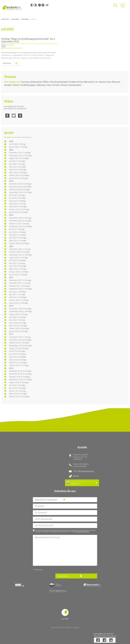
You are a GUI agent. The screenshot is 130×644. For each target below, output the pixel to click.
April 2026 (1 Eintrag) (17, 144)
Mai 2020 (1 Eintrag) (17, 320)
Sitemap (77, 627)
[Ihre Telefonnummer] (65, 526)
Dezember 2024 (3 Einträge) (20, 184)
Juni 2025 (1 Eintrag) (17, 164)
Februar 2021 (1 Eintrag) (19, 300)
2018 (11, 368)
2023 (11, 215)
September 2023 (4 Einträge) (21, 226)
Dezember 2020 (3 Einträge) (20, 309)
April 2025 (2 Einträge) (18, 170)
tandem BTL (5, 19)
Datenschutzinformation (82, 532)
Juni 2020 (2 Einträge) (18, 317)
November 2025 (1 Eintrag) (20, 153)
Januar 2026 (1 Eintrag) (18, 147)
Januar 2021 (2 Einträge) (19, 303)
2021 (11, 277)
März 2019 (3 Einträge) (18, 363)
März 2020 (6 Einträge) (18, 326)
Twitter (14, 116)
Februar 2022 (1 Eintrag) (19, 272)
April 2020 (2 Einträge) (18, 323)
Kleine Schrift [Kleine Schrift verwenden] (39, 5)
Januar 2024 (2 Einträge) (19, 212)
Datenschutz (69, 627)
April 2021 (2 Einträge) (18, 297)
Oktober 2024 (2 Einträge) (19, 189)
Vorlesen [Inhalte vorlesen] (47, 5)
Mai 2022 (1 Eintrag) (17, 263)
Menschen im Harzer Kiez (97, 82)
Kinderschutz (76, 82)
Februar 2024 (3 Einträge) (19, 209)
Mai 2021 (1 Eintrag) (17, 294)
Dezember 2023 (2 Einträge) (20, 218)
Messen (116, 82)
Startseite (12, 8)
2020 (11, 306)
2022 (11, 246)
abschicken (63, 576)
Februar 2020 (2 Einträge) (19, 328)
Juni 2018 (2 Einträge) (18, 388)
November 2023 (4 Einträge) (20, 221)
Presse (64, 85)
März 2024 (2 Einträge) (18, 206)
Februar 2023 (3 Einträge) (19, 243)
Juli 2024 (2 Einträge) (17, 195)
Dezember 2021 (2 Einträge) (20, 280)
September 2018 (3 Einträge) (21, 379)
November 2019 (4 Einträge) (20, 340)
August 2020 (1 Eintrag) (18, 314)
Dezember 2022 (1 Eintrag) (20, 249)
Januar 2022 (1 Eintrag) (18, 275)
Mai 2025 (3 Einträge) (18, 167)
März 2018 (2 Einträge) (18, 394)
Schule (56, 85)
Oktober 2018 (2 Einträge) (19, 377)
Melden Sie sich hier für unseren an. (82, 483)
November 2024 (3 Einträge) (20, 187)
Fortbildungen (28, 85)
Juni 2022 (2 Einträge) (18, 260)
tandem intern (12, 85)
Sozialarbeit (75, 85)
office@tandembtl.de (86, 471)
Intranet (53, 627)
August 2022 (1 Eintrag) (18, 258)
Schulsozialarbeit (59, 82)
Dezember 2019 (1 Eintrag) (20, 337)
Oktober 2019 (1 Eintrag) (19, 343)
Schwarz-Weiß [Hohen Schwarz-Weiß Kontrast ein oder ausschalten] (32, 5)
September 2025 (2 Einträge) (21, 155)
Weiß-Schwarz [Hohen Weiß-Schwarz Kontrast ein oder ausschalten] (35, 5)
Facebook (7, 116)
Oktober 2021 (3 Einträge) (19, 286)
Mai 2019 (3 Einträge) (18, 357)
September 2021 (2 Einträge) (21, 289)
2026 (11, 141)
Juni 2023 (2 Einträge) (18, 232)
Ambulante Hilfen (39, 82)
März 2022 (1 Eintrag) (18, 269)
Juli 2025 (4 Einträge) (17, 161)
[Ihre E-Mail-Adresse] (65, 519)
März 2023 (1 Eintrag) (18, 241)
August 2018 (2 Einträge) (19, 382)
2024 (11, 181)
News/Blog (15, 19)
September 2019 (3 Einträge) (21, 346)
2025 (11, 150)
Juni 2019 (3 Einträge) (18, 354)
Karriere (76, 476)
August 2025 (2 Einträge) (19, 158)
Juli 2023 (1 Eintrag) (17, 229)
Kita (49, 85)
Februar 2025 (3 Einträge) (19, 175)
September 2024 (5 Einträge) (21, 192)
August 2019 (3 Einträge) (19, 348)
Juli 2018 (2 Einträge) (17, 385)
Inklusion (41, 85)
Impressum (61, 627)
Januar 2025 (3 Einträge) (19, 178)
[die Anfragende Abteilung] (65, 500)
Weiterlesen (11, 64)
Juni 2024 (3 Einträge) (18, 198)
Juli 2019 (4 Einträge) (17, 351)
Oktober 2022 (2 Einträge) (19, 252)
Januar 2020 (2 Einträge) (19, 331)
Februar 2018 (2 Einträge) (19, 396)
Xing (20, 116)
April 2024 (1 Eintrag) (17, 204)
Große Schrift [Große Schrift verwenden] (43, 5)
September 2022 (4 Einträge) (21, 255)
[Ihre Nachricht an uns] (65, 550)
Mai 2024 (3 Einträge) (18, 201)
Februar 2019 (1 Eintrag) (19, 365)
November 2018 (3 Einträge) (20, 374)
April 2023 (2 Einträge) (18, 238)
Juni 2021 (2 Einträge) (18, 292)
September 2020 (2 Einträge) (21, 311)
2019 (11, 334)
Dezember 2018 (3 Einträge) (20, 371)
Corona (25, 82)
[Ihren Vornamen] (65, 513)
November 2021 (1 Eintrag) (20, 283)
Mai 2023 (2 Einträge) (18, 235)
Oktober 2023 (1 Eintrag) (19, 224)
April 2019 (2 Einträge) (18, 360)
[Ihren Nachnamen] (65, 506)
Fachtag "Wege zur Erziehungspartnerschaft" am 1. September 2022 (28, 40)
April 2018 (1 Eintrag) (17, 391)
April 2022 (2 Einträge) (18, 266)
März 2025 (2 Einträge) (18, 172)
